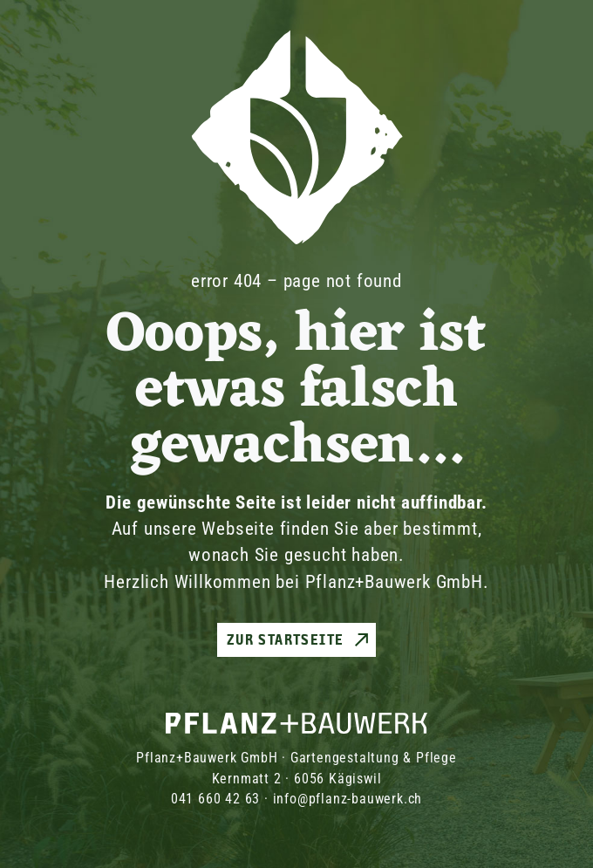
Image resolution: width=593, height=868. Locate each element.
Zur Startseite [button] (286, 639)
